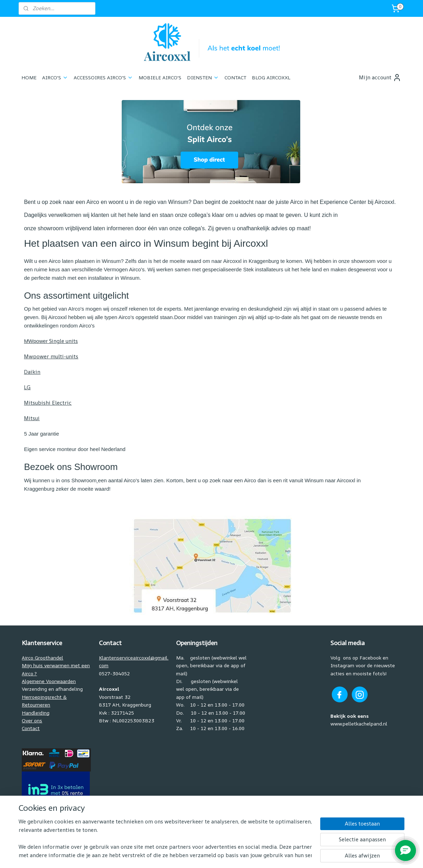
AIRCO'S (55, 77)
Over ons (32, 720)
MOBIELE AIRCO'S (160, 77)
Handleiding (36, 713)
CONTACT (235, 77)
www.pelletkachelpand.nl (359, 724)
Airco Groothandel (42, 658)
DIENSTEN (203, 77)
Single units (51, 341)
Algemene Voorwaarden (49, 681)
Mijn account (380, 78)
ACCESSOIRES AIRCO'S (103, 77)
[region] (165, 839)
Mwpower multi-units (51, 356)
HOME (29, 77)
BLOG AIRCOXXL (271, 77)
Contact (31, 728)
